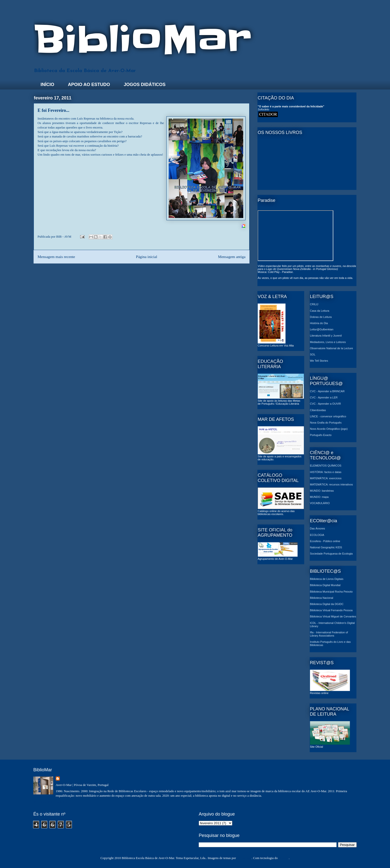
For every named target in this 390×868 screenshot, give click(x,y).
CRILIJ (314, 304)
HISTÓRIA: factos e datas (326, 472)
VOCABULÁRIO (320, 503)
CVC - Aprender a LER (324, 397)
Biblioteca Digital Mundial (325, 585)
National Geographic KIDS (326, 547)
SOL (313, 354)
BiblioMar (142, 39)
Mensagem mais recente (56, 257)
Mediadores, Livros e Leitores (328, 342)
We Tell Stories (319, 361)
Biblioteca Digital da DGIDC (327, 604)
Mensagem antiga (232, 257)
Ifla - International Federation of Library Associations (329, 634)
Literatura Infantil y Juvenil (326, 336)
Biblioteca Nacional (322, 598)
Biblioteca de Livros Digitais (327, 579)
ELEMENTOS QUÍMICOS (326, 466)
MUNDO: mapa (319, 497)
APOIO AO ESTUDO (89, 85)
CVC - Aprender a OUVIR (325, 404)
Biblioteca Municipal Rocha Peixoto (331, 592)
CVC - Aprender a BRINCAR (327, 391)
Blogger (284, 858)
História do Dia (319, 323)
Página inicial (146, 257)
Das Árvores (317, 528)
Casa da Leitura (320, 311)
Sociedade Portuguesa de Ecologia (331, 554)
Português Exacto (321, 435)
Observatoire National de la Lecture (331, 348)
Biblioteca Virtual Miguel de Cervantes (333, 616)
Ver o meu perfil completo (50, 802)
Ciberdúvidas (318, 410)
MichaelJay (244, 858)
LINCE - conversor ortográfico (328, 416)
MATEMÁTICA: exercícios (326, 478)
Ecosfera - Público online (325, 541)
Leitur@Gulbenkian (322, 329)
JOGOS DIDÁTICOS (145, 85)
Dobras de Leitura (321, 317)
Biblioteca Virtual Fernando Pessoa (331, 610)
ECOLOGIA (317, 535)
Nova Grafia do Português (326, 423)
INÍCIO (47, 85)
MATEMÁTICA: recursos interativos (331, 484)
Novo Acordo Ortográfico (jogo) (329, 429)
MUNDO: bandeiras (322, 491)
